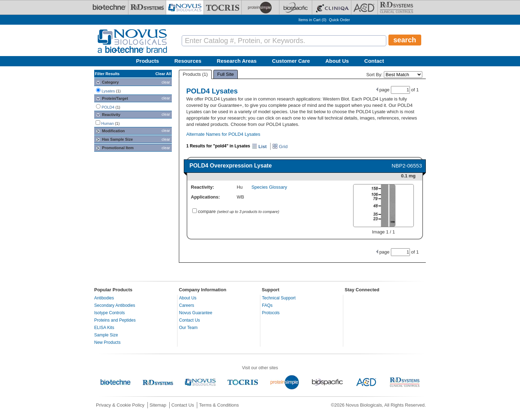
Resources (188, 61)
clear (166, 82)
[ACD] (364, 7)
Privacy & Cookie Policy (120, 405)
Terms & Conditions (219, 405)
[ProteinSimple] (260, 7)
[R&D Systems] (147, 7)
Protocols (271, 313)
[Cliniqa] (332, 7)
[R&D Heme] (397, 7)
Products (148, 61)
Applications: (205, 197)
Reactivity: (202, 187)
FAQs (267, 305)
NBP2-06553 (407, 166)
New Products (107, 342)
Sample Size (106, 335)
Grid (280, 147)
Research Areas (237, 61)
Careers (187, 305)
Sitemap (158, 405)
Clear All (163, 74)
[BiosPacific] (296, 7)
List (259, 147)
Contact (374, 61)
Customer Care (291, 61)
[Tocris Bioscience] (223, 7)
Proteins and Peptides (115, 320)
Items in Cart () (312, 20)
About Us (337, 61)
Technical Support (279, 298)
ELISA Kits (104, 328)
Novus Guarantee (196, 313)
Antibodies (104, 298)
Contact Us (190, 320)
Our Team (188, 328)
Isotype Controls (110, 313)
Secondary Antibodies (115, 305)
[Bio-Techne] (109, 7)
